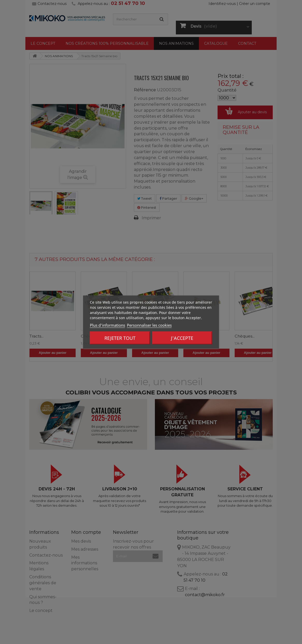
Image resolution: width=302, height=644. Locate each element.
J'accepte (182, 338)
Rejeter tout (120, 338)
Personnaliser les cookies (149, 325)
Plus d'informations (107, 325)
